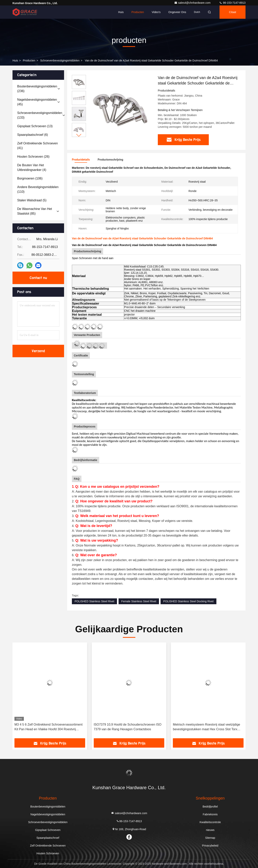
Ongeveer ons (177, 12)
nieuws (210, 830)
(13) (35, 126)
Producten (138, 12)
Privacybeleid (210, 846)
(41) (37, 146)
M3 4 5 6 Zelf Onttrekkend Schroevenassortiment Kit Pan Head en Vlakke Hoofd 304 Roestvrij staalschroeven (49, 727)
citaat (233, 12)
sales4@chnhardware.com (193, 3)
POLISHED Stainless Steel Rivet (94, 601)
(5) (32, 200)
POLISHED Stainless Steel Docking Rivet (188, 601)
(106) (30, 178)
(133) (40, 115)
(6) (33, 135)
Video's (156, 12)
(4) (32, 167)
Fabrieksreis (210, 814)
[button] (79, 135)
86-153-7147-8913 (232, 3)
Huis (121, 12)
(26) (33, 157)
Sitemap (210, 838)
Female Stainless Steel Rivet (139, 601)
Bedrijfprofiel (210, 807)
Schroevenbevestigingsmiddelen (60, 60)
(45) (37, 102)
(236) (37, 89)
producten (29, 60)
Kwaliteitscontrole (210, 822)
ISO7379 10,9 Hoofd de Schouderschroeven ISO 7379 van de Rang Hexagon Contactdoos (128, 727)
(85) (35, 211)
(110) (38, 189)
